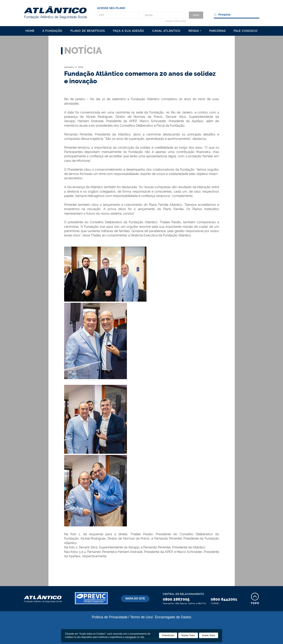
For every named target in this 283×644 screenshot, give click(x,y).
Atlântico (43, 599)
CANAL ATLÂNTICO (166, 31)
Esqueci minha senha (176, 21)
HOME (30, 31)
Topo (255, 603)
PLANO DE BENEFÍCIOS (88, 31)
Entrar (196, 15)
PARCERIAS (217, 31)
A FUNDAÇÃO (52, 31)
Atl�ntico (55, 13)
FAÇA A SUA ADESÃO (129, 31)
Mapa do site (135, 598)
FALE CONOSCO (246, 31)
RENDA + (195, 31)
